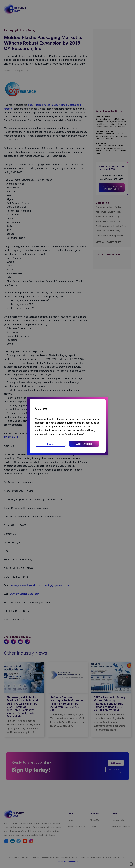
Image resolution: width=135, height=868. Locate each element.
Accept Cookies (84, 444)
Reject (50, 444)
